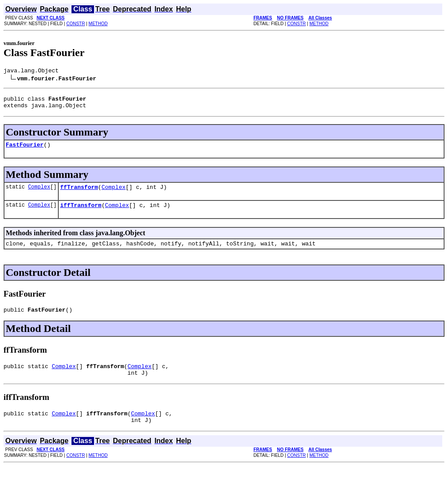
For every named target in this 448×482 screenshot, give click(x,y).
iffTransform (81, 213)
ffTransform (79, 193)
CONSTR (75, 24)
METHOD (98, 24)
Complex (39, 193)
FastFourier (25, 150)
